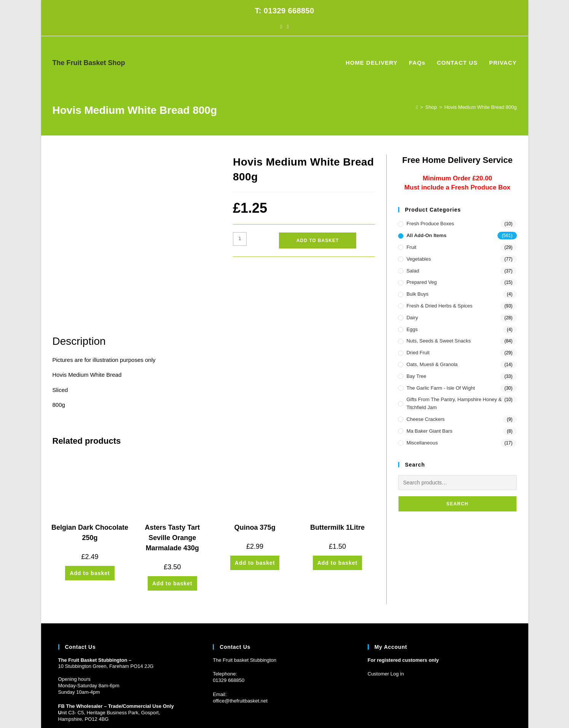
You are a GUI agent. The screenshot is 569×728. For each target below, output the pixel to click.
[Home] (417, 107)
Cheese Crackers (426, 419)
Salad (413, 271)
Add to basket (318, 241)
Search (457, 504)
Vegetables (419, 259)
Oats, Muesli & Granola (432, 364)
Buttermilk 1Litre (337, 476)
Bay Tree (416, 376)
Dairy (412, 318)
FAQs (452, 709)
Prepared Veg (422, 282)
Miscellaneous (422, 443)
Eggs (412, 329)
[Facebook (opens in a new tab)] (281, 27)
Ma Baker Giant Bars (430, 431)
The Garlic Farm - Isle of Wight (441, 388)
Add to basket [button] (90, 521)
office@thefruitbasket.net (240, 649)
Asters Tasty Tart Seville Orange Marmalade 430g (172, 486)
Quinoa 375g (255, 476)
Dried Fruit (418, 353)
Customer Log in (386, 622)
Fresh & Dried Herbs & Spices (439, 306)
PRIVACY (507, 709)
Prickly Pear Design (101, 709)
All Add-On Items (426, 235)
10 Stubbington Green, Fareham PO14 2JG (106, 614)
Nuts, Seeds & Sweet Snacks (439, 341)
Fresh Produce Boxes (430, 224)
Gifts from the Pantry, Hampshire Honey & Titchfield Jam (454, 403)
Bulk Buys (418, 294)
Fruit (411, 247)
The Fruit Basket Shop (89, 63)
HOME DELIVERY (422, 709)
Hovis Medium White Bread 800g (480, 107)
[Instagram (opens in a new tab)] (288, 27)
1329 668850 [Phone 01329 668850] (230, 628)
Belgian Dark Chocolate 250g (90, 481)
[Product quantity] (240, 239)
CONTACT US (477, 709)
